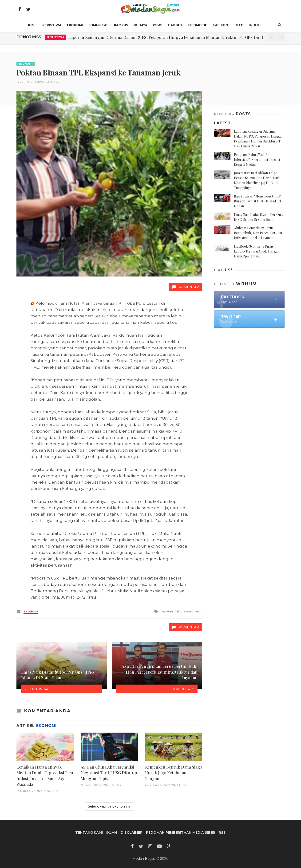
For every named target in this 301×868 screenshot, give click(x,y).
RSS (222, 832)
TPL (179, 611)
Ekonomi (75, 25)
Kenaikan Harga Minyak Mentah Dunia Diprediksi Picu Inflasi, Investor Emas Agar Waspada (45, 775)
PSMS (158, 25)
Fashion (220, 25)
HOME (32, 25)
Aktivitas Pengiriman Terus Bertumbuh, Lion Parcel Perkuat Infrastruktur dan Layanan (258, 233)
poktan (168, 611)
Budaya (141, 25)
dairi (199, 611)
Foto (239, 25)
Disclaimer (132, 832)
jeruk (189, 611)
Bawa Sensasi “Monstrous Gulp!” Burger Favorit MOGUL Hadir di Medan (258, 201)
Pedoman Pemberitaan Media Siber (181, 832)
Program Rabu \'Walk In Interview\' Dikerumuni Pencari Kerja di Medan (257, 160)
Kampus (121, 25)
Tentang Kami (89, 832)
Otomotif (198, 25)
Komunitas (98, 25)
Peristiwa (52, 25)
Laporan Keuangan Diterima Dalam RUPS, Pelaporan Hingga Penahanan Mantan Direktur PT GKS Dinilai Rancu (174, 37)
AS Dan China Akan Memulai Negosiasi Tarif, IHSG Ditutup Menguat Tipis (109, 773)
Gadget (175, 25)
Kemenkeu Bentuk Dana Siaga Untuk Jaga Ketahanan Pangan (174, 773)
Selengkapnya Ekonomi (109, 807)
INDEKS (255, 25)
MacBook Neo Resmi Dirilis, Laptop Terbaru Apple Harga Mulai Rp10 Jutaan (256, 251)
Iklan (112, 832)
